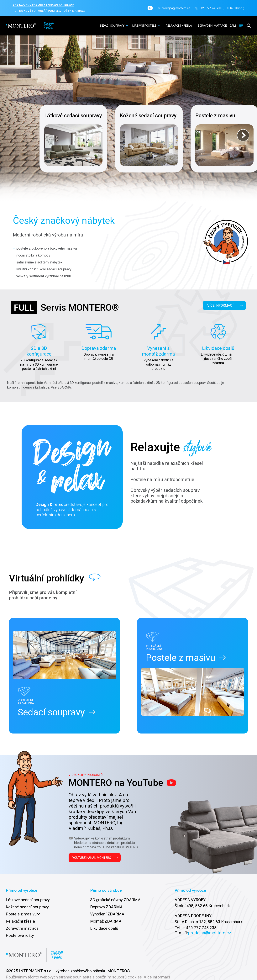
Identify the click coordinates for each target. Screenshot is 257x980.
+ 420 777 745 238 (200, 928)
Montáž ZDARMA (106, 921)
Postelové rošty (20, 935)
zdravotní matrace (212, 26)
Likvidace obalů (104, 928)
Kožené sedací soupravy (27, 907)
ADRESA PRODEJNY (193, 916)
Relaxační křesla (20, 921)
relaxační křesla (179, 26)
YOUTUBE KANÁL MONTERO (96, 858)
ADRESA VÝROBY (190, 900)
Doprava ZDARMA (106, 907)
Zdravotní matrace (22, 928)
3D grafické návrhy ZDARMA (115, 900)
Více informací (157, 977)
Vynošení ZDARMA (107, 914)
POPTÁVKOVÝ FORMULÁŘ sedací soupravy (43, 5)
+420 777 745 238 (210, 8)
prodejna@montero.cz (176, 8)
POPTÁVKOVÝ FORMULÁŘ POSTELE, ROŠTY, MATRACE (49, 11)
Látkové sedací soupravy (28, 900)
